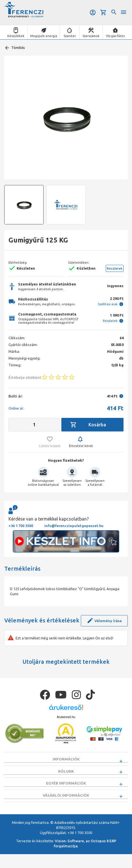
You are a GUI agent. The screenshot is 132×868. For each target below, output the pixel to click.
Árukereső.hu (66, 717)
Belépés (93, 12)
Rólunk (66, 775)
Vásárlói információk (66, 806)
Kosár (103, 12)
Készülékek (16, 36)
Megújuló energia (44, 36)
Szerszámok (91, 36)
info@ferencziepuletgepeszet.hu (74, 526)
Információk (66, 759)
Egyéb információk (66, 790)
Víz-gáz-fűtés (115, 36)
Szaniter (70, 36)
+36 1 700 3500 (21, 526)
